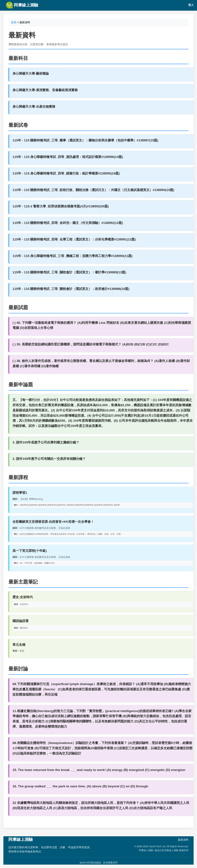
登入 (191, 5)
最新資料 (183, 840)
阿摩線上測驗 (22, 5)
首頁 (14, 22)
